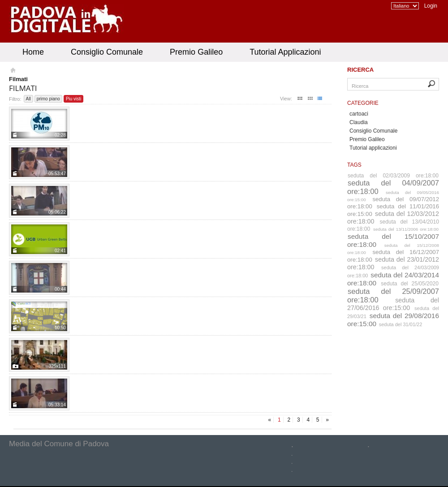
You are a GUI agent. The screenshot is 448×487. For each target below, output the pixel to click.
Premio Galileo (196, 52)
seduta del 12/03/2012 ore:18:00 (393, 218)
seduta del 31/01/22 (401, 324)
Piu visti (73, 99)
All (28, 99)
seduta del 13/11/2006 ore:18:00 (406, 229)
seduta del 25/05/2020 (410, 284)
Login (431, 6)
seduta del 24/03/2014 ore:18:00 (393, 279)
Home (33, 52)
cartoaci (359, 114)
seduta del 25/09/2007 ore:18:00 (393, 295)
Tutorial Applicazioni (285, 52)
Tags (354, 165)
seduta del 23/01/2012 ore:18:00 (393, 263)
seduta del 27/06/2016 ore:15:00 (393, 304)
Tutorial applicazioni (373, 148)
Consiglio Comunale (107, 52)
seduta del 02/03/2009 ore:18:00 (393, 176)
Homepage (12, 71)
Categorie (363, 103)
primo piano (48, 99)
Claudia (359, 122)
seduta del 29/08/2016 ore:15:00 (393, 320)
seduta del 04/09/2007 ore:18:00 (393, 187)
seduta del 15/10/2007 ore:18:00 (393, 240)
